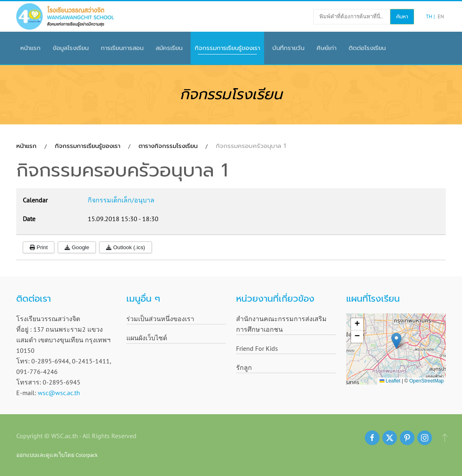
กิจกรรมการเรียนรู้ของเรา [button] (227, 48)
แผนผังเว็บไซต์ (147, 338)
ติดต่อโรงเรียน (367, 48)
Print (39, 247)
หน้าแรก (30, 48)
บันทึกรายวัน (288, 48)
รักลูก (244, 367)
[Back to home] (65, 16)
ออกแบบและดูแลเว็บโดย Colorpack (57, 455)
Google (77, 247)
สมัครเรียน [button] (169, 48)
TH (430, 16)
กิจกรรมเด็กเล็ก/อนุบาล (121, 200)
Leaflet (390, 381)
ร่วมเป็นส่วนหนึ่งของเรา (160, 319)
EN (441, 16)
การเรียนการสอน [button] (122, 48)
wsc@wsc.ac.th (59, 393)
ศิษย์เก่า (326, 48)
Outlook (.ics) (126, 247)
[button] (396, 341)
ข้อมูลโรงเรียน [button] (71, 48)
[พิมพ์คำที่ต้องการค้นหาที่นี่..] (352, 17)
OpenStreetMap (426, 381)
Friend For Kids (257, 348)
